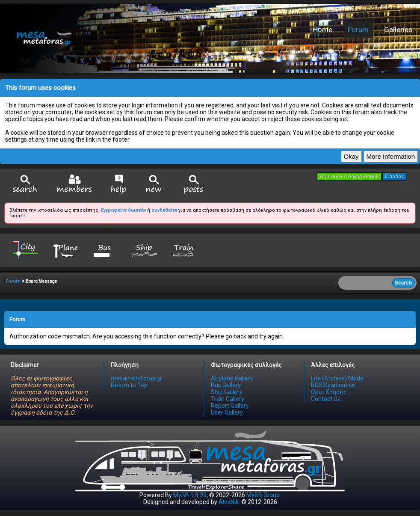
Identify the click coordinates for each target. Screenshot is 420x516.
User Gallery (227, 412)
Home (323, 30)
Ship (145, 250)
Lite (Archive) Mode (337, 378)
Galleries (398, 30)
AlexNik (229, 502)
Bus (105, 250)
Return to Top (129, 385)
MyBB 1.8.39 (190, 495)
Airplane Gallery (232, 378)
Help (119, 184)
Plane (65, 250)
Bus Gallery (226, 385)
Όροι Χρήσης (329, 392)
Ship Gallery (227, 392)
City (25, 250)
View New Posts (154, 185)
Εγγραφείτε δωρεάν (123, 210)
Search (25, 185)
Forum (358, 30)
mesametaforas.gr (136, 378)
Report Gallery (230, 406)
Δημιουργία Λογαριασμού (349, 176)
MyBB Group (263, 495)
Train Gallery (228, 399)
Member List (74, 184)
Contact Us (326, 399)
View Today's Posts (194, 185)
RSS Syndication (333, 385)
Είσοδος (395, 176)
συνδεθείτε (164, 210)
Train (184, 250)
